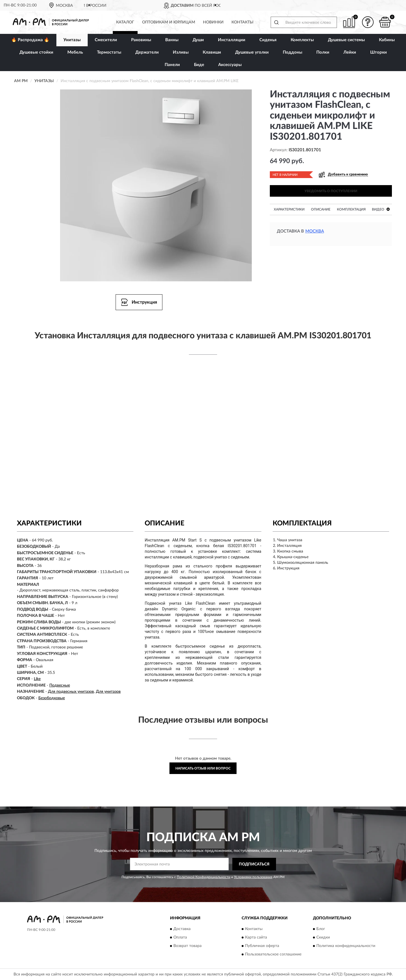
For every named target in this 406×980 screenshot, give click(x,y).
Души (198, 40)
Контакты (242, 22)
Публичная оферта (262, 946)
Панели (172, 65)
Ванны (172, 40)
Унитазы (72, 40)
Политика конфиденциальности (346, 946)
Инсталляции (232, 40)
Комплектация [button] (351, 209)
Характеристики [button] (289, 209)
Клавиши (212, 52)
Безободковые (52, 698)
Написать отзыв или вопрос (203, 768)
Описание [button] (321, 209)
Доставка (182, 929)
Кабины (387, 40)
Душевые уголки (252, 52)
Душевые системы (346, 40)
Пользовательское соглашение (273, 955)
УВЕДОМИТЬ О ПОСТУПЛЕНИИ (331, 191)
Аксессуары (230, 65)
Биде (199, 65)
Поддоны (293, 52)
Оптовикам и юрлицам (169, 22)
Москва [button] (315, 231)
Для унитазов (108, 692)
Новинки (213, 22)
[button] (368, 22)
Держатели (147, 52)
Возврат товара (187, 946)
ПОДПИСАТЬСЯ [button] (254, 864)
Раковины (141, 40)
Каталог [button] (125, 22)
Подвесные (60, 685)
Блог (321, 929)
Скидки (323, 938)
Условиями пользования (253, 877)
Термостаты (109, 52)
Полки (323, 52)
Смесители (106, 40)
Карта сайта (256, 938)
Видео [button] (381, 209)
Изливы (181, 52)
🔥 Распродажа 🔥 (30, 40)
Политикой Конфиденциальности (204, 877)
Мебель (75, 52)
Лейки (350, 52)
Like (37, 679)
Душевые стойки (36, 52)
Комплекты (302, 40)
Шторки (379, 52)
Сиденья (268, 40)
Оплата (180, 938)
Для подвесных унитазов (71, 692)
